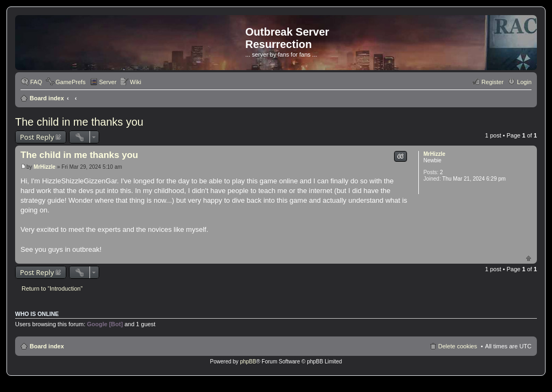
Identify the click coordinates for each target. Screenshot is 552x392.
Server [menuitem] (108, 82)
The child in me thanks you (79, 122)
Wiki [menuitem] (136, 82)
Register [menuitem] (492, 82)
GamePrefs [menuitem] (71, 82)
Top (529, 258)
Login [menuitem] (524, 82)
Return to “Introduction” (52, 288)
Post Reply (37, 137)
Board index (47, 98)
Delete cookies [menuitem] (458, 346)
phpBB (248, 362)
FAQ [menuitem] (36, 82)
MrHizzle (434, 154)
